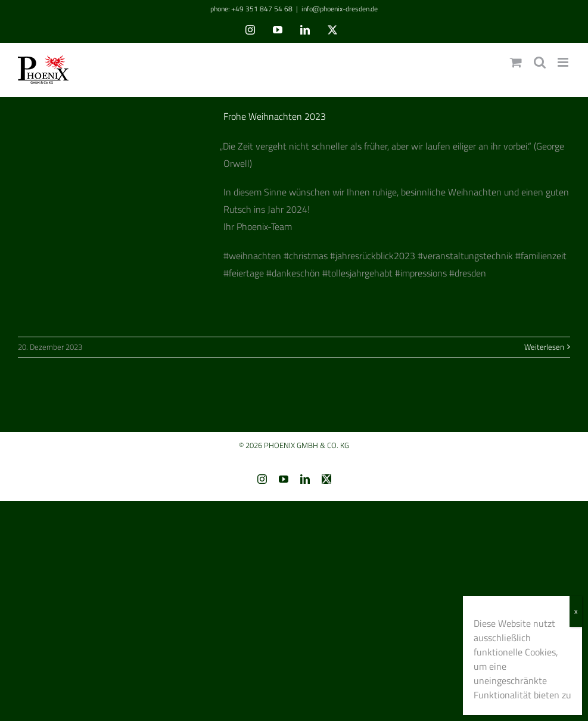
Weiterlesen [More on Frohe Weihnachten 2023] (544, 347)
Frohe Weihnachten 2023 (275, 116)
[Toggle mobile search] (540, 62)
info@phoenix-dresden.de (340, 9)
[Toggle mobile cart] (516, 62)
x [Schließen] (576, 611)
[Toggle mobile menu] (564, 62)
